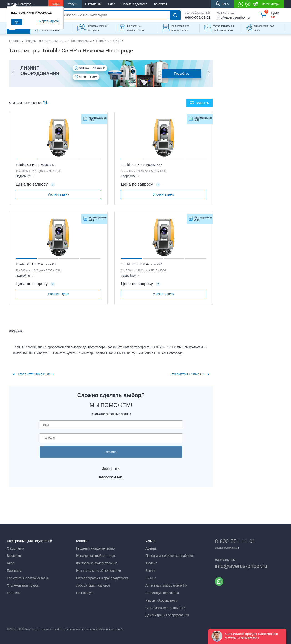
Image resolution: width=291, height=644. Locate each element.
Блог (111, 4)
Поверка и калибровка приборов (170, 556)
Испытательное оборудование (180, 28)
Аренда (151, 548)
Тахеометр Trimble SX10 (36, 374)
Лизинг (151, 578)
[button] (13, 74)
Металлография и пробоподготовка (223, 28)
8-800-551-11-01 (198, 17)
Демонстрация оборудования (167, 615)
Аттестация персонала (162, 593)
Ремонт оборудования (162, 600)
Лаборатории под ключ (264, 28)
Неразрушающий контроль (98, 28)
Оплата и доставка (134, 4)
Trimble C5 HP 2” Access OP (141, 264)
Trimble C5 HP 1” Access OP (36, 165)
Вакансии (14, 556)
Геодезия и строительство (44, 41)
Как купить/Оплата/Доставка (28, 578)
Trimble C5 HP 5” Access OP (141, 165)
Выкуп (150, 571)
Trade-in (151, 563)
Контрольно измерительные (136, 28)
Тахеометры (79, 41)
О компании (93, 4)
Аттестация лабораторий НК (166, 585)
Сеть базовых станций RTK (166, 608)
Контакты (161, 4)
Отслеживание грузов (23, 585)
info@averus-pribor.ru (233, 17)
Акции (56, 4)
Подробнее (182, 73)
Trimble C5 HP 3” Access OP (36, 264)
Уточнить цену (58, 194)
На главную (85, 593)
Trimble (101, 41)
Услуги (73, 4)
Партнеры (14, 571)
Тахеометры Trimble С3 (187, 374)
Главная (15, 41)
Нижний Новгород (19, 4)
